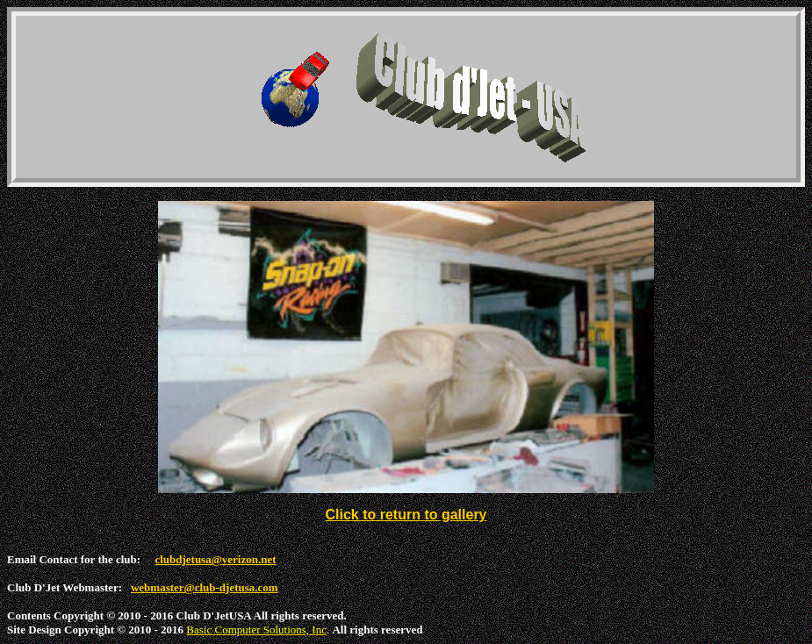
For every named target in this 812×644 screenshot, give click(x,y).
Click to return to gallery (406, 515)
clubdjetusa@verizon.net (215, 559)
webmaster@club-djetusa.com (205, 587)
